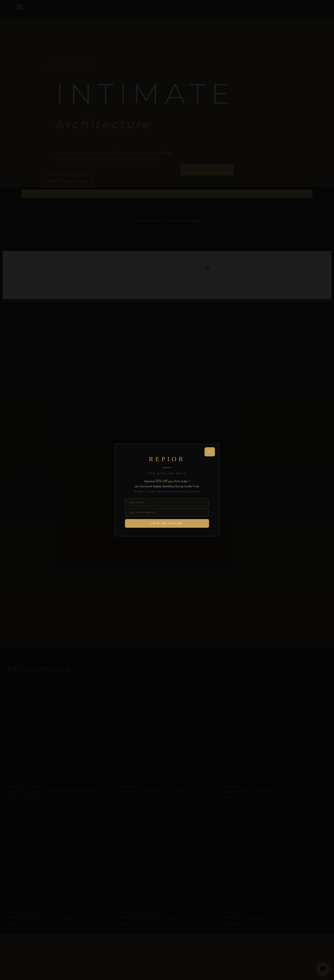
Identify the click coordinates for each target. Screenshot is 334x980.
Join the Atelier (167, 523)
